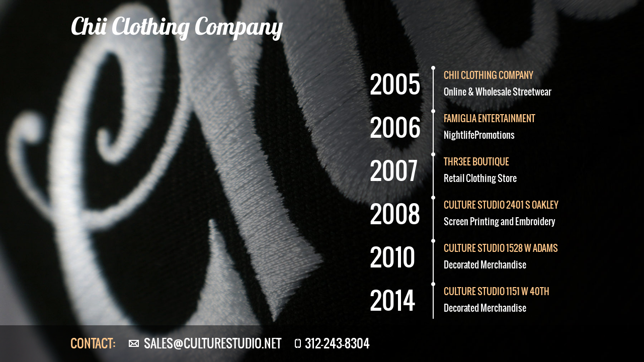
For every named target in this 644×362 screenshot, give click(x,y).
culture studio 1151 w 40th (497, 291)
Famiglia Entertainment (490, 118)
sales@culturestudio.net (213, 343)
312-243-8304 (337, 343)
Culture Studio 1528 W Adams (501, 248)
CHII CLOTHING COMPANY (489, 75)
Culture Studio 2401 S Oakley (501, 205)
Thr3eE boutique (476, 162)
